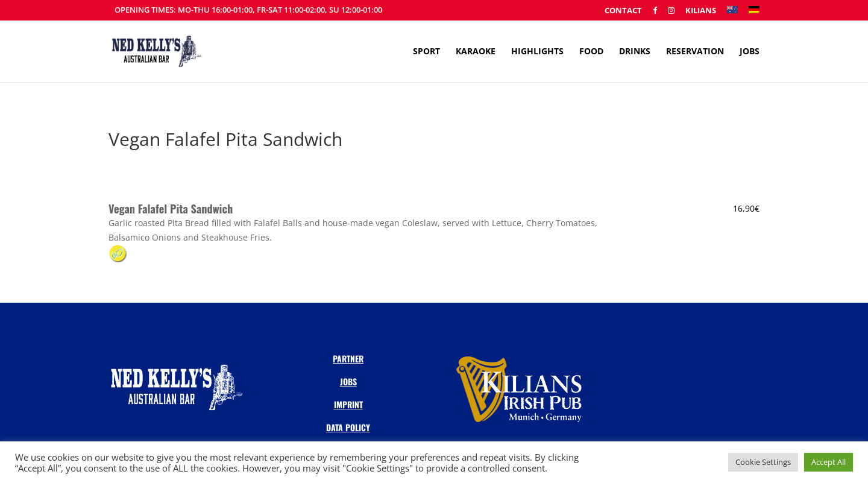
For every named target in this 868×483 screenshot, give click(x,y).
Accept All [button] (829, 462)
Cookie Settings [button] (763, 462)
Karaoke (476, 52)
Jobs (750, 52)
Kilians (701, 11)
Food (591, 52)
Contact (623, 11)
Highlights (537, 52)
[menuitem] (732, 13)
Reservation (695, 52)
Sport (426, 52)
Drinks (635, 52)
